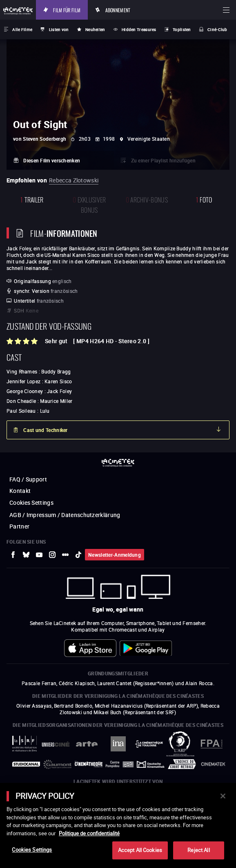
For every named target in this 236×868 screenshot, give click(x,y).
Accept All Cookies (140, 850)
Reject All (198, 850)
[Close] (223, 796)
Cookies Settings (32, 850)
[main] (118, 825)
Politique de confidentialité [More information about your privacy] (89, 833)
